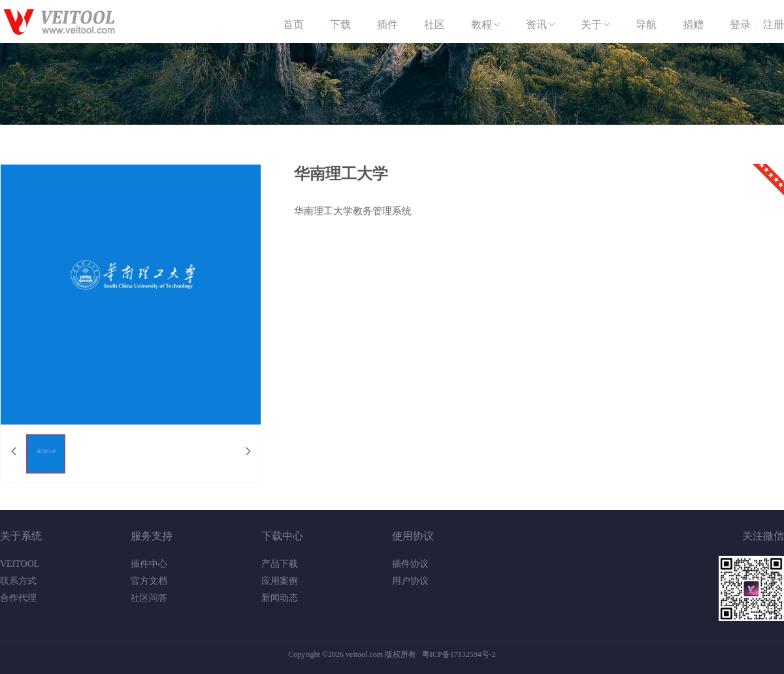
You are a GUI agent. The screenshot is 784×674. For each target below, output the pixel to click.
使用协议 (413, 536)
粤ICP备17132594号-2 (459, 654)
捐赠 (693, 24)
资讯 (542, 25)
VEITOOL (20, 564)
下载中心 (282, 536)
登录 (740, 24)
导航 (646, 24)
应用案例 (280, 581)
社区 (434, 24)
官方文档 (149, 581)
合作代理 (18, 598)
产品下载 (280, 564)
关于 (596, 25)
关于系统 (21, 536)
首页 (293, 24)
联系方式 (18, 581)
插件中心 (149, 564)
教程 (487, 25)
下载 (340, 24)
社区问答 (149, 598)
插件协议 (410, 564)
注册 (774, 24)
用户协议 (410, 581)
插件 (387, 24)
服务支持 (152, 536)
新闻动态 (280, 598)
